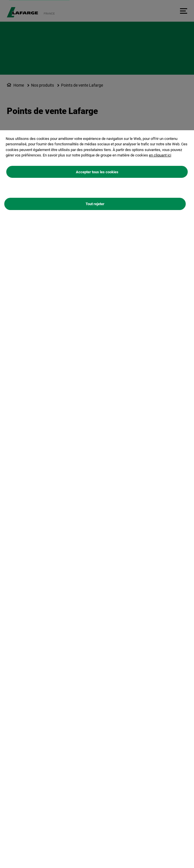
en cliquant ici (160, 155)
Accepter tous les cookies (97, 172)
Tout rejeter (95, 204)
